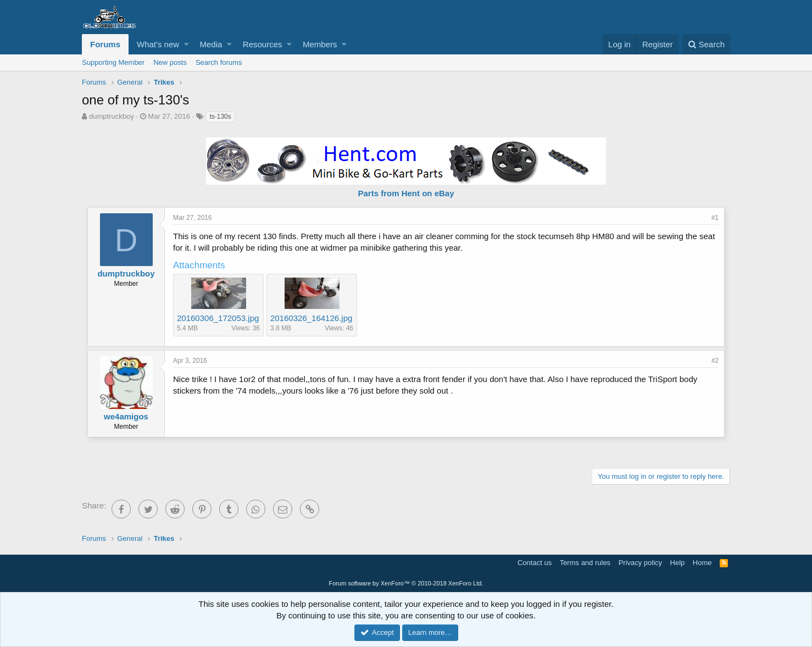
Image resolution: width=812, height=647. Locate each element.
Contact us (535, 563)
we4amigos (126, 416)
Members (320, 44)
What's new (158, 44)
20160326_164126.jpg (311, 318)
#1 (715, 218)
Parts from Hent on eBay (406, 193)
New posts (170, 62)
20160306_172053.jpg (218, 318)
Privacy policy (640, 563)
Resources (263, 44)
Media (211, 44)
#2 (715, 361)
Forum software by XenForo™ (406, 583)
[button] (187, 44)
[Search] (706, 44)
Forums (105, 44)
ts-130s (220, 117)
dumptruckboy (112, 116)
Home (702, 563)
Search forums (219, 62)
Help (678, 563)
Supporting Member (113, 62)
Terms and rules (585, 563)
